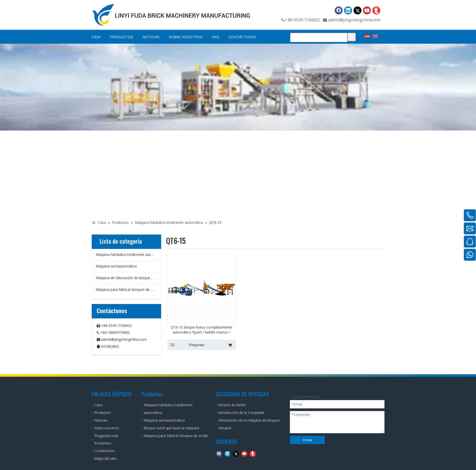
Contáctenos (104, 451)
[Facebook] (339, 10)
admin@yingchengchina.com (354, 20)
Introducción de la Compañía (241, 413)
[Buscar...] (319, 37)
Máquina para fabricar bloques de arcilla (128, 289)
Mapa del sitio (105, 458)
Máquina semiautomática (116, 266)
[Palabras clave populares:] (352, 37)
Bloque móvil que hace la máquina (171, 428)
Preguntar (186, 345)
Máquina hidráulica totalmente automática (128, 254)
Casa (98, 405)
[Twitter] (357, 10)
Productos (103, 413)
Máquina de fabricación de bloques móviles (128, 278)
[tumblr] (376, 10)
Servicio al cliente (232, 405)
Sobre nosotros (107, 428)
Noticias (101, 420)
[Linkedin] (348, 10)
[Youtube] (367, 10)
